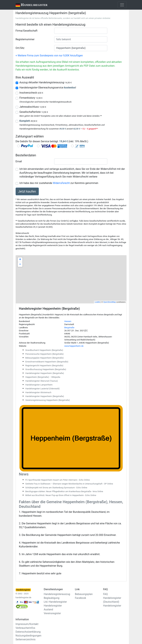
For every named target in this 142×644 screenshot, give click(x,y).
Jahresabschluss (33, 107)
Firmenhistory (31, 98)
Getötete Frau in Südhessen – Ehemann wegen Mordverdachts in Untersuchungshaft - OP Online (69, 484)
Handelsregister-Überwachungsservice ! (48, 88)
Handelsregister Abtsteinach (38, 392)
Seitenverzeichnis (26, 639)
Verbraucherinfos (25, 628)
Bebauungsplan (84, 594)
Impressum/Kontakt (27, 624)
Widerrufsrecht (61, 183)
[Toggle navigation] (122, 5)
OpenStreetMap (110, 302)
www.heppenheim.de (74, 346)
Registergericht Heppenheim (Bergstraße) (44, 365)
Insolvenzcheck (31, 93)
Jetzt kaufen (27, 191)
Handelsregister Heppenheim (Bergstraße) (45, 373)
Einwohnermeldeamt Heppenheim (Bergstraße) (47, 362)
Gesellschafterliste (34, 112)
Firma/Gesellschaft (27, 31)
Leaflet (97, 302)
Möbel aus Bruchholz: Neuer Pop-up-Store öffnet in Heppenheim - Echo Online (61, 495)
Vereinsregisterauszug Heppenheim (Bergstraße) (48, 400)
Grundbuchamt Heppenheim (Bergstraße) (44, 350)
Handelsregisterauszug (57, 594)
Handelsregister (29, 5)
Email (19, 161)
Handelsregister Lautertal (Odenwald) (43, 389)
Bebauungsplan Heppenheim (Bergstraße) (45, 358)
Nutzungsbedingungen (28, 636)
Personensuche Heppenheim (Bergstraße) (45, 354)
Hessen (68, 321)
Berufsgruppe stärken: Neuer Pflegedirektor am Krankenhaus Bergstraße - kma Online (64, 491)
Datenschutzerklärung (28, 632)
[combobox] (81, 31)
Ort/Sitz (20, 48)
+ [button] (20, 260)
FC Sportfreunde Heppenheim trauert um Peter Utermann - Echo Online (58, 480)
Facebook (80, 598)
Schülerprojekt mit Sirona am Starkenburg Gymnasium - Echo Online (56, 488)
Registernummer (25, 39)
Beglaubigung (52, 598)
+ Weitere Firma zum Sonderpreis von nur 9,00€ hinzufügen (49, 56)
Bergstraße (69, 328)
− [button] (20, 264)
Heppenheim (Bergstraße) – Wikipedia (43, 377)
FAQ (105, 594)
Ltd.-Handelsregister (55, 602)
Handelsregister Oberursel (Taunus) (42, 381)
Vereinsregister (52, 613)
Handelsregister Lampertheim (39, 385)
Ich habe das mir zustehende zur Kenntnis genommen (59, 183)
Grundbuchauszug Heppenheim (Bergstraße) (46, 369)
